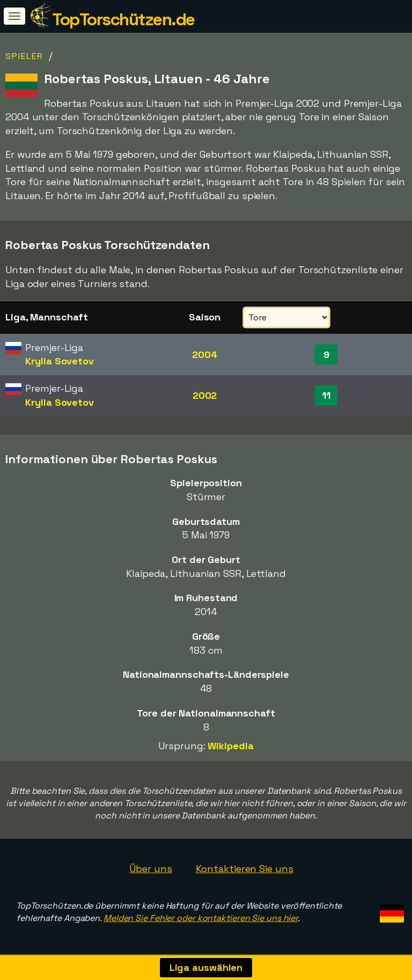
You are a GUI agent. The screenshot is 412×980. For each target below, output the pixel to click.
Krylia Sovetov (60, 361)
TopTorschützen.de (123, 19)
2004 (205, 354)
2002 (205, 395)
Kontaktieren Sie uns (245, 869)
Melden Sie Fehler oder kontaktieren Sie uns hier (201, 918)
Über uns (150, 869)
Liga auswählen (206, 967)
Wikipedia (230, 746)
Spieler (24, 56)
